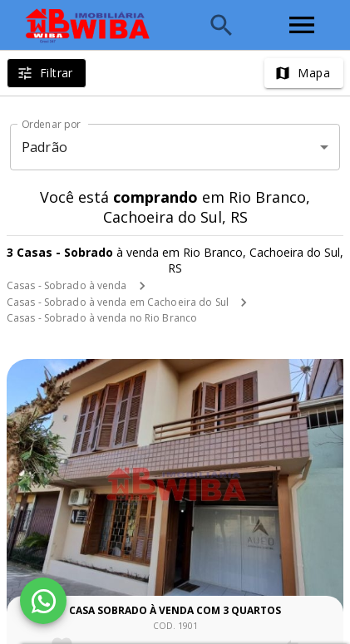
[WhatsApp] (43, 601)
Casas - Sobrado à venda (67, 285)
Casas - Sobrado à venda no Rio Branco (102, 318)
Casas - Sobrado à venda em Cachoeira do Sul (118, 302)
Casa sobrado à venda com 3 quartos (175, 610)
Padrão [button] (44, 147)
